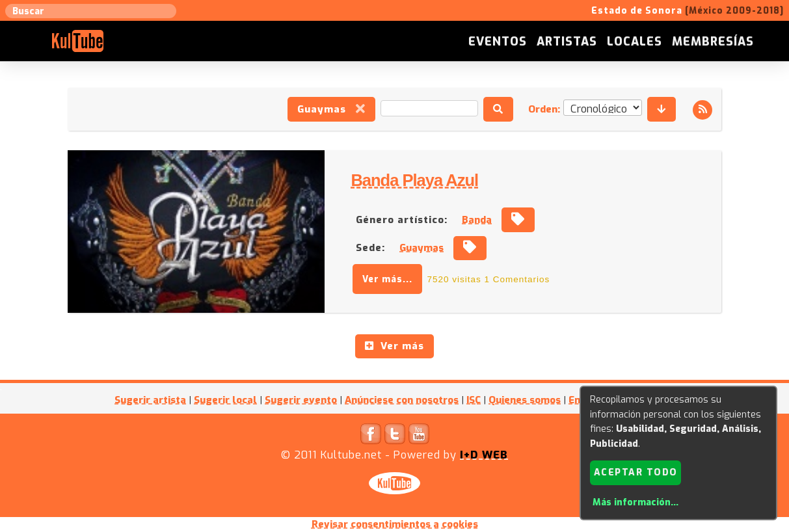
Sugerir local (225, 400)
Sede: (370, 248)
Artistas (567, 42)
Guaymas (331, 109)
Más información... (635, 502)
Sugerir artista (150, 400)
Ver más (394, 346)
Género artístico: (402, 220)
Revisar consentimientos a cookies (395, 524)
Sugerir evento (301, 400)
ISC (474, 400)
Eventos (498, 42)
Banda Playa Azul (414, 180)
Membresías (713, 42)
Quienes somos (525, 400)
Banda (477, 220)
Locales (635, 42)
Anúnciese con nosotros (402, 400)
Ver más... (387, 279)
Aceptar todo (636, 472)
